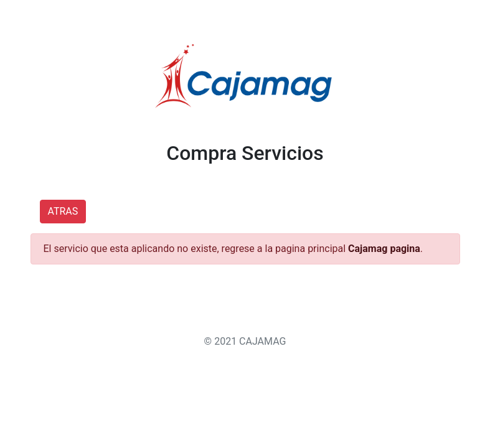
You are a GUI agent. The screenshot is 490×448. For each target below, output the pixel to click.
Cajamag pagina (384, 249)
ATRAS (63, 211)
